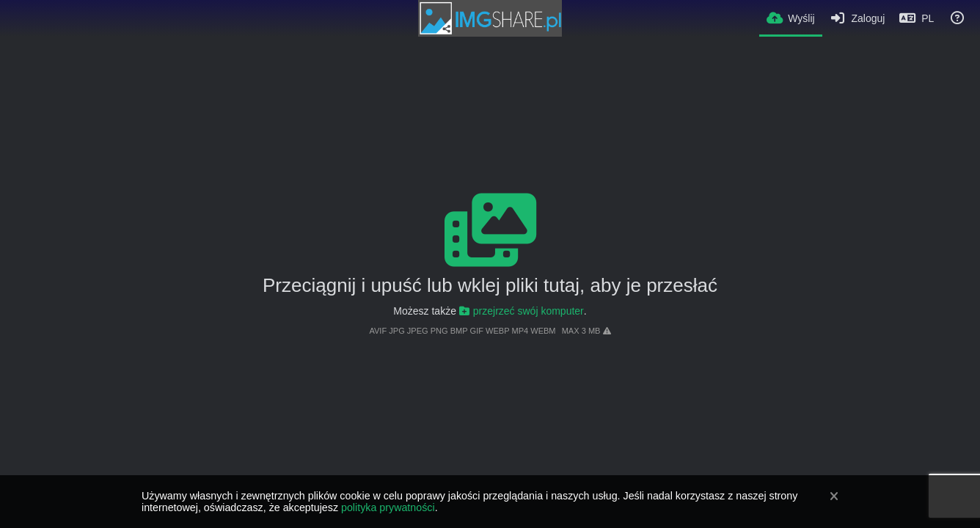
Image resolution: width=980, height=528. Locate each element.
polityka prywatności (388, 507)
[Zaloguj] (857, 18)
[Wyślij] (791, 17)
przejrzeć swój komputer (522, 311)
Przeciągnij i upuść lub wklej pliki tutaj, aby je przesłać (490, 285)
